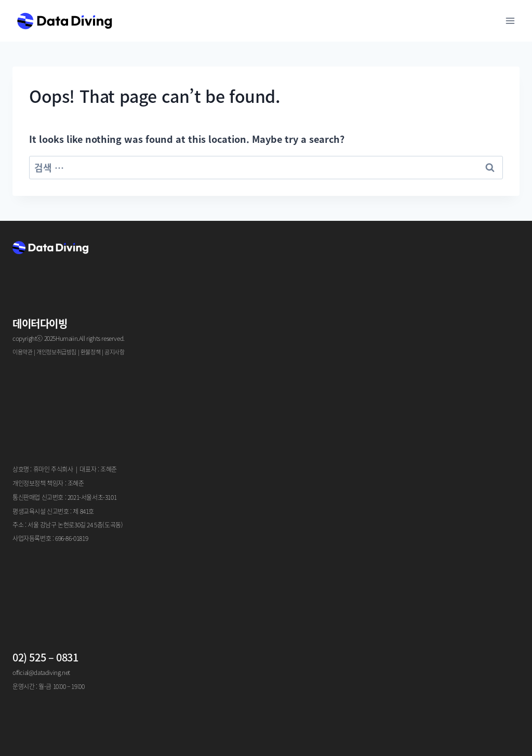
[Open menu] (510, 21)
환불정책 (90, 352)
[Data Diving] (64, 21)
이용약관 (22, 352)
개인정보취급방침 (56, 352)
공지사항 (114, 352)
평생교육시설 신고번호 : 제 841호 (53, 511)
